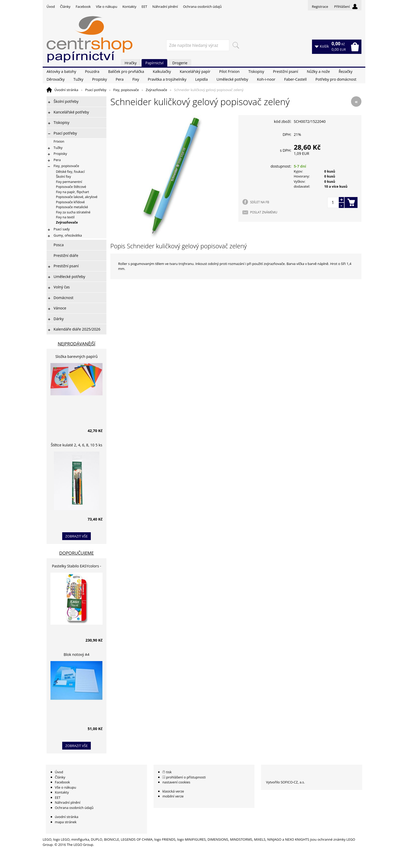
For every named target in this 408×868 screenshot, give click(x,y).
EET (144, 7)
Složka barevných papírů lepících (77, 357)
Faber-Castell (295, 79)
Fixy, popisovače (126, 90)
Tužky (78, 79)
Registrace (320, 7)
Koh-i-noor (266, 79)
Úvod (51, 7)
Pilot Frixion (229, 71)
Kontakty (129, 7)
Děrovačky (56, 79)
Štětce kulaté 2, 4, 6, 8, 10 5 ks (76, 445)
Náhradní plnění (165, 7)
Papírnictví (155, 63)
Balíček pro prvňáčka (126, 71)
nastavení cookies (176, 782)
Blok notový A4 (77, 654)
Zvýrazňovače (156, 90)
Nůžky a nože (318, 71)
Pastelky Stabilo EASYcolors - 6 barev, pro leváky (76, 567)
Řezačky (345, 71)
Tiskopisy (256, 71)
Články (65, 7)
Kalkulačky (162, 71)
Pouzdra (92, 71)
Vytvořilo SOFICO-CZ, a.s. (285, 782)
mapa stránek (66, 822)
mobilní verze (173, 796)
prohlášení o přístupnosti (186, 777)
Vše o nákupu (107, 7)
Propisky (100, 79)
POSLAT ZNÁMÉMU (264, 212)
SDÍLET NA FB (260, 202)
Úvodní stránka (66, 90)
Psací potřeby (96, 90)
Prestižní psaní (286, 71)
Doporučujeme (77, 553)
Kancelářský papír (195, 71)
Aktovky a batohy (61, 71)
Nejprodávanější (77, 344)
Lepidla (201, 79)
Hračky (131, 63)
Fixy (136, 79)
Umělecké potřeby (232, 79)
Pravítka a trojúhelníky (167, 79)
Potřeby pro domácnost (336, 79)
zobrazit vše (76, 536)
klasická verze (173, 791)
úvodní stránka (67, 817)
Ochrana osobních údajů (202, 7)
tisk (169, 772)
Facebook (83, 7)
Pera (120, 79)
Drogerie (180, 63)
